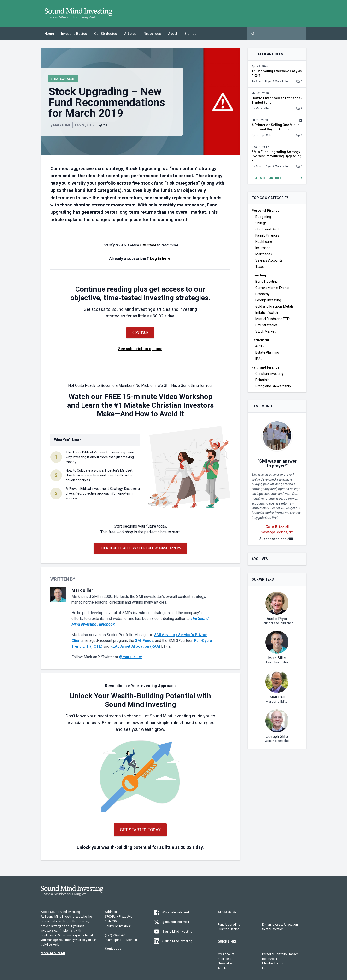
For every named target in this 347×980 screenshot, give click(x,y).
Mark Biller (62, 125)
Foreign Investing (268, 300)
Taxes (260, 267)
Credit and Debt (267, 229)
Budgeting (263, 217)
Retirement (260, 340)
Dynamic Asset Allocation (280, 924)
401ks (260, 346)
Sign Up (190, 34)
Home (49, 34)
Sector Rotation (273, 929)
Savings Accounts (269, 260)
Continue (140, 333)
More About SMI (53, 953)
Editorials (262, 380)
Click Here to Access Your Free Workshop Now (140, 548)
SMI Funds (144, 641)
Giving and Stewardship (273, 386)
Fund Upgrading (229, 924)
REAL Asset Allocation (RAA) (135, 646)
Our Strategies (106, 34)
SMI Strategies (267, 325)
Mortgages (264, 254)
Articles (130, 34)
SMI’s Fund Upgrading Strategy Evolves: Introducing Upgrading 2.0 (276, 156)
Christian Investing (269, 374)
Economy (262, 294)
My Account (226, 954)
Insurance (263, 248)
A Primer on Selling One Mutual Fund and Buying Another (276, 127)
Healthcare (264, 242)
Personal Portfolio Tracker (280, 954)
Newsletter (225, 963)
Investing (259, 275)
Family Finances (267, 235)
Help (265, 968)
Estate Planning (267, 352)
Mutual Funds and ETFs (273, 319)
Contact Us (113, 948)
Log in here (160, 259)
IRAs (259, 359)
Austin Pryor (264, 82)
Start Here (225, 959)
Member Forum (273, 963)
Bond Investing (267, 282)
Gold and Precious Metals (274, 306)
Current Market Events (272, 288)
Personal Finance (265, 211)
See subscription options (140, 349)
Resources (152, 34)
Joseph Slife (264, 135)
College (261, 223)
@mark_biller (131, 657)
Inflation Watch (267, 313)
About (173, 34)
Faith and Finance (265, 367)
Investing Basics (74, 34)
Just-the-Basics (229, 929)
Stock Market (265, 331)
